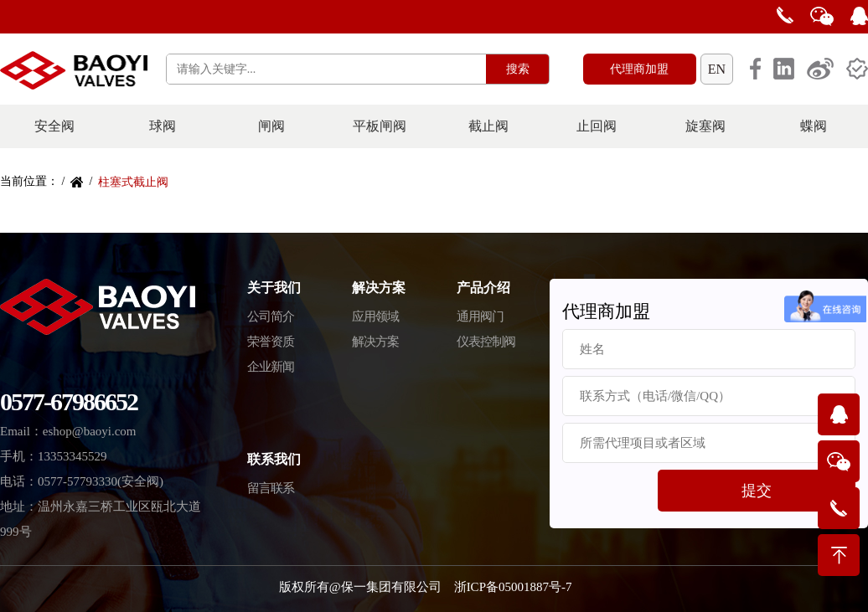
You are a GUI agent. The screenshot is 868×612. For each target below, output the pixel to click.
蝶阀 (814, 126)
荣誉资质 (271, 342)
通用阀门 (480, 316)
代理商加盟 (639, 69)
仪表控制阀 (486, 342)
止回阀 (597, 126)
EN (717, 69)
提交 (757, 491)
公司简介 (271, 316)
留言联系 (271, 488)
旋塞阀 (705, 126)
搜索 (518, 69)
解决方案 (375, 342)
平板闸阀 (380, 126)
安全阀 (54, 126)
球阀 (163, 126)
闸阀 (271, 126)
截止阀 (488, 126)
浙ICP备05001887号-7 (513, 587)
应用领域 (375, 316)
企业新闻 (271, 367)
